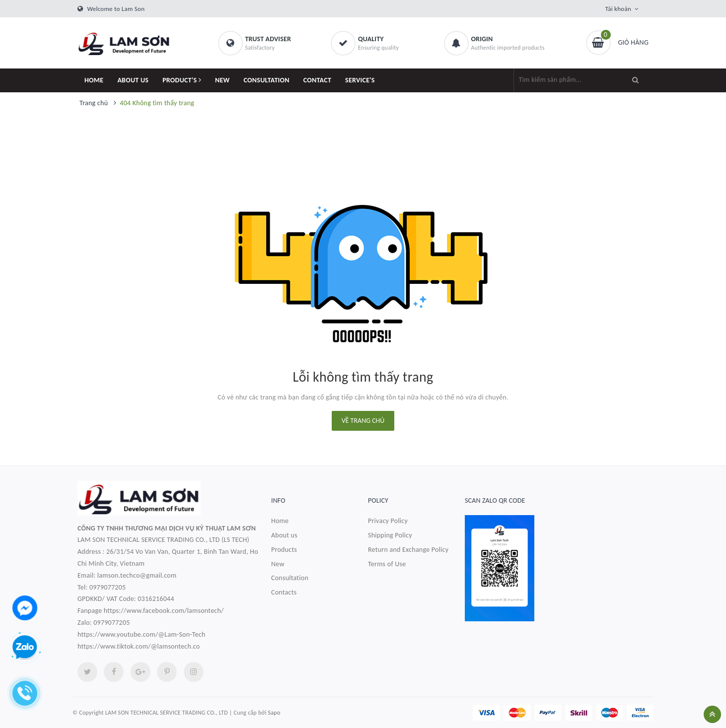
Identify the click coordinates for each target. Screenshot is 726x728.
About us (284, 535)
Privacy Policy (388, 521)
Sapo (274, 713)
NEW (222, 80)
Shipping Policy (390, 535)
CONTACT (317, 80)
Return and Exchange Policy (408, 550)
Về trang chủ (363, 421)
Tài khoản (618, 9)
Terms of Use (387, 564)
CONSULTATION (267, 80)
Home (280, 521)
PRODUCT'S (182, 80)
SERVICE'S (360, 80)
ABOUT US (133, 80)
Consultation (290, 578)
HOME (94, 80)
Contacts (284, 592)
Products (284, 550)
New (278, 564)
